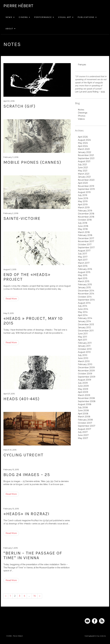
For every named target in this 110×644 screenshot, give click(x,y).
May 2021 (83, 171)
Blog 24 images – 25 (27, 475)
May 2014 (83, 312)
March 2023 (84, 149)
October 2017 (85, 245)
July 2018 (83, 223)
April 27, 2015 (9, 394)
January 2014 (84, 321)
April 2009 (83, 392)
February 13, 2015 (11, 469)
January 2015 (84, 288)
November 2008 (86, 398)
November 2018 (86, 217)
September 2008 (87, 401)
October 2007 (85, 423)
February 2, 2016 (11, 213)
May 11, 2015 (9, 313)
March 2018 (84, 232)
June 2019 (83, 198)
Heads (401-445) (22, 399)
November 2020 (86, 180)
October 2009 (85, 374)
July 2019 (82, 195)
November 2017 (86, 241)
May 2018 (83, 229)
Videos (81, 119)
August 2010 (84, 352)
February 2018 (85, 235)
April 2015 (83, 278)
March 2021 (84, 174)
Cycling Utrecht (23, 455)
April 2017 (83, 260)
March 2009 (84, 395)
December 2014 (86, 291)
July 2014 (82, 306)
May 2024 (83, 143)
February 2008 (85, 420)
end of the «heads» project (27, 277)
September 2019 (86, 189)
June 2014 (83, 309)
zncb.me (103, 636)
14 (35, 596)
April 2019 (83, 205)
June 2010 (83, 358)
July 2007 (83, 432)
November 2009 (86, 371)
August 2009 (85, 380)
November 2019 (86, 186)
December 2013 (86, 324)
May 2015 (83, 275)
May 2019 (83, 201)
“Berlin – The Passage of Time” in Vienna (33, 555)
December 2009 (86, 367)
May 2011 (82, 337)
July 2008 (83, 407)
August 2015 (84, 272)
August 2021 (84, 161)
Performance (44, 17)
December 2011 (86, 331)
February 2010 (85, 364)
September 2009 (87, 377)
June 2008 (83, 410)
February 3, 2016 (11, 157)
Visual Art (66, 17)
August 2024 (84, 140)
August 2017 (84, 251)
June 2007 (83, 435)
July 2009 (83, 383)
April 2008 (83, 414)
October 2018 (85, 220)
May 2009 (83, 389)
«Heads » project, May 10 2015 (33, 321)
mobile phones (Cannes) (32, 162)
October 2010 (85, 349)
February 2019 (85, 211)
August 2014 (84, 303)
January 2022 (85, 152)
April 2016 (83, 266)
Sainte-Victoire (22, 218)
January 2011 (84, 346)
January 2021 (84, 177)
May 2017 (83, 257)
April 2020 (83, 183)
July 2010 (83, 355)
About (10, 29)
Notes (81, 110)
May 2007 (83, 438)
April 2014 (83, 315)
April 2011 (82, 340)
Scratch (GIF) (19, 106)
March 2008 (84, 417)
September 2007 (87, 426)
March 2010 (84, 361)
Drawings (83, 113)
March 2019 (84, 208)
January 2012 (84, 327)
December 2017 (86, 238)
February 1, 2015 (11, 548)
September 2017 (86, 248)
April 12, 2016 (9, 101)
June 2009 (83, 386)
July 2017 (82, 254)
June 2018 (83, 226)
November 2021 (86, 155)
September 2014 (86, 300)
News (10, 17)
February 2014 (85, 318)
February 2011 (85, 343)
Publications (87, 17)
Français (82, 65)
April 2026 (83, 137)
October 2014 (85, 297)
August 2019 (84, 192)
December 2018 (86, 214)
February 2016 (85, 269)
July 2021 (82, 165)
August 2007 (85, 429)
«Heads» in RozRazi (26, 514)
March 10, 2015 (10, 450)
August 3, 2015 (10, 269)
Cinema (24, 17)
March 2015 (84, 281)
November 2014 (86, 294)
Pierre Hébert (18, 6)
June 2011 (83, 334)
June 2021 (83, 168)
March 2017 (84, 263)
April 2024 (83, 146)
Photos (82, 116)
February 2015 (85, 285)
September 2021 (86, 158)
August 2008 (85, 404)
